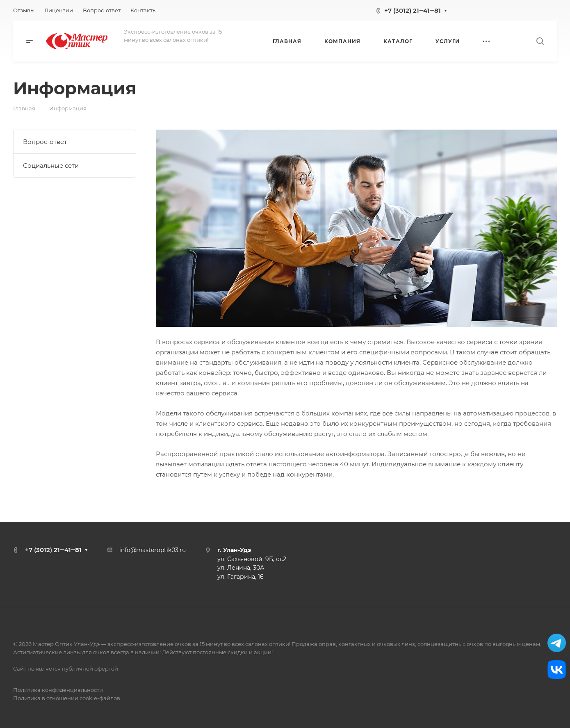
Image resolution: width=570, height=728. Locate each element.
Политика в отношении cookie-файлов (67, 698)
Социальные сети (51, 165)
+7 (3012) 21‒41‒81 (413, 10)
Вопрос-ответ (45, 142)
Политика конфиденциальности (58, 690)
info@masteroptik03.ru (153, 550)
